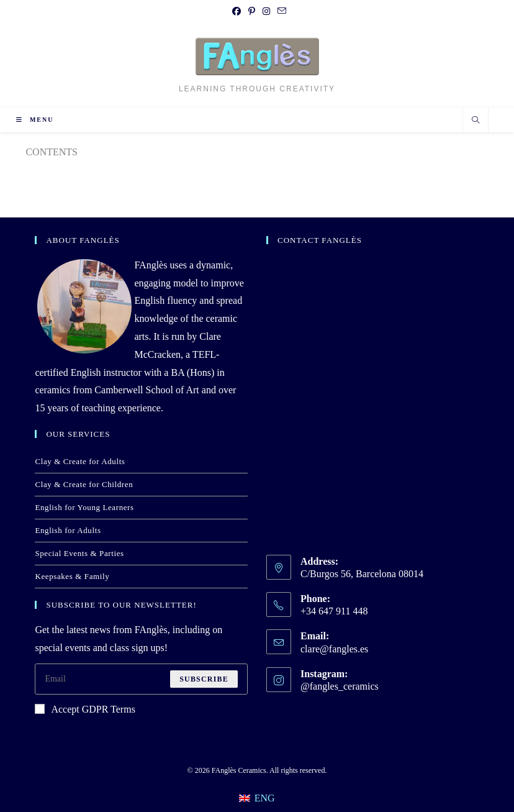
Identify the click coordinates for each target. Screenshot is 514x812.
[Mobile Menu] (35, 120)
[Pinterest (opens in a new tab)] (252, 12)
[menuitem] (257, 798)
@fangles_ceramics (340, 686)
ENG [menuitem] (265, 798)
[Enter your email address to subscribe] (141, 679)
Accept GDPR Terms (85, 709)
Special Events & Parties (79, 553)
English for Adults (68, 530)
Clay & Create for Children (84, 484)
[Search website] (476, 121)
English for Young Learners (84, 507)
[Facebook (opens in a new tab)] (237, 12)
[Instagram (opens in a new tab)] (266, 12)
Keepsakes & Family (72, 576)
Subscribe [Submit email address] (204, 679)
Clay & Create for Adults (80, 461)
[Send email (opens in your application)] (280, 12)
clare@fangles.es (334, 649)
